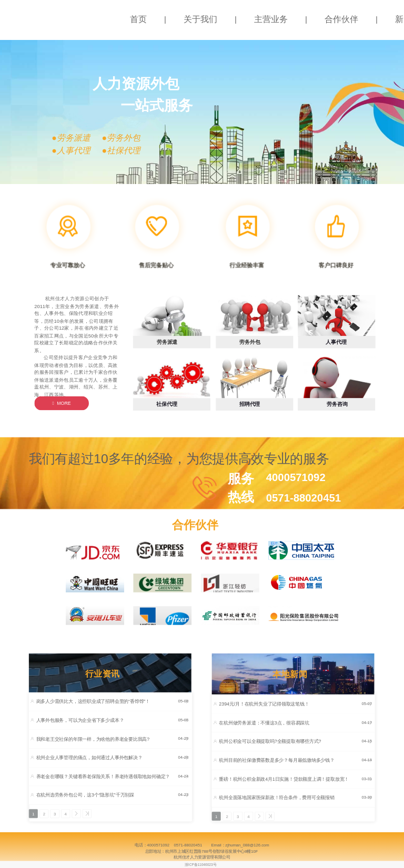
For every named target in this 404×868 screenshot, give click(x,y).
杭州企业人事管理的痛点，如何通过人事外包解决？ (89, 757)
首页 (138, 19)
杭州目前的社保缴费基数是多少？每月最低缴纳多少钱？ (276, 760)
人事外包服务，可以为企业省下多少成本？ (80, 720)
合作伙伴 (341, 19)
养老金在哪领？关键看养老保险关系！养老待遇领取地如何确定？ (103, 776)
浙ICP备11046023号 (200, 865)
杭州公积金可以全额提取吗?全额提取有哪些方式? (270, 742)
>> (88, 814)
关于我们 (200, 19)
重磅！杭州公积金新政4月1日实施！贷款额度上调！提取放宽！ (284, 779)
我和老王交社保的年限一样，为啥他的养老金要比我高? (93, 739)
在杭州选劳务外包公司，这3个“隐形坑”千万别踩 (85, 795)
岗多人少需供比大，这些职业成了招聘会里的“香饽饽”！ (93, 702)
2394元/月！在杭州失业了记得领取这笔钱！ (264, 704)
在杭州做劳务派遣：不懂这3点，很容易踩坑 (264, 723)
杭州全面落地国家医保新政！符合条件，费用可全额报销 (276, 798)
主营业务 (271, 19)
